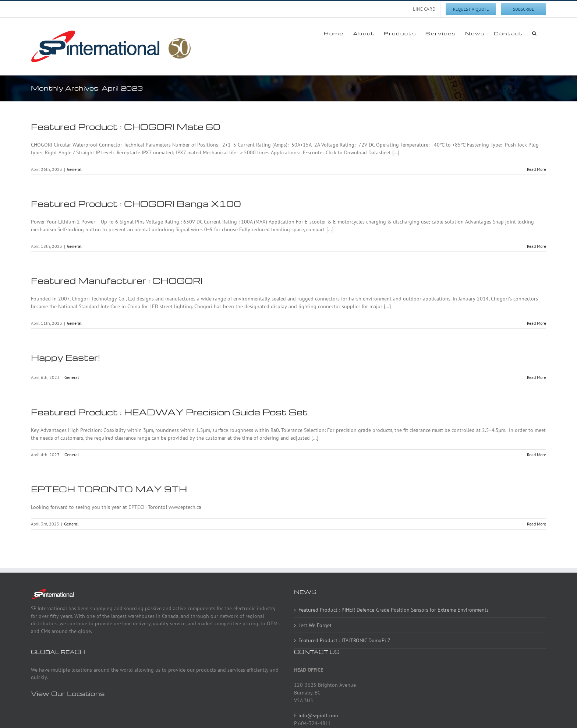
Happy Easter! (66, 358)
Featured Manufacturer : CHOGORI (117, 281)
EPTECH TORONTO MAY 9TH (109, 489)
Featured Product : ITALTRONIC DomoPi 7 (344, 640)
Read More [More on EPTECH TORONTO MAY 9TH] (537, 524)
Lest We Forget (315, 625)
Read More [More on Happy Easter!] (537, 377)
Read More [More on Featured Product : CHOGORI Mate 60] (537, 169)
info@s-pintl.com (318, 715)
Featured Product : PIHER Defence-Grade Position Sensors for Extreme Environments (394, 610)
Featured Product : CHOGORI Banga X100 (136, 204)
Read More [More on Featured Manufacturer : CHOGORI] (537, 323)
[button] (534, 33)
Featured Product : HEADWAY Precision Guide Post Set (169, 412)
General (74, 169)
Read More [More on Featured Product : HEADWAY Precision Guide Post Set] (537, 455)
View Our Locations (68, 693)
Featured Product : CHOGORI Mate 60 (126, 127)
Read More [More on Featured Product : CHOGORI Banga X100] (537, 246)
